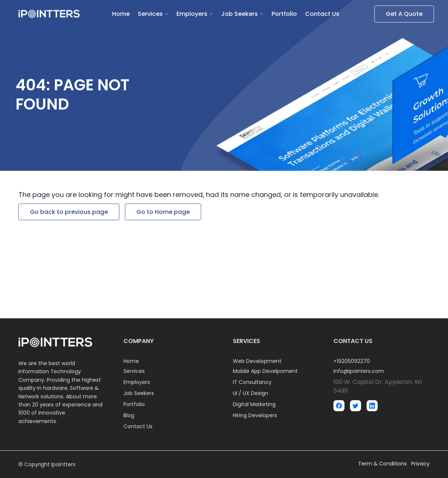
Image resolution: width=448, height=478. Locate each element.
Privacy (420, 464)
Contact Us (322, 14)
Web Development (257, 361)
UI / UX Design (251, 393)
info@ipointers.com (359, 371)
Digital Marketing (254, 404)
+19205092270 (352, 361)
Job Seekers (239, 14)
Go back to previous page (69, 212)
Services (150, 14)
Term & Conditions (383, 464)
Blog (129, 415)
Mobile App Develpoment (265, 371)
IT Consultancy (252, 382)
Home (121, 14)
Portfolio (284, 14)
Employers (192, 14)
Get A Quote (404, 14)
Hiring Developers (255, 415)
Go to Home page (163, 212)
